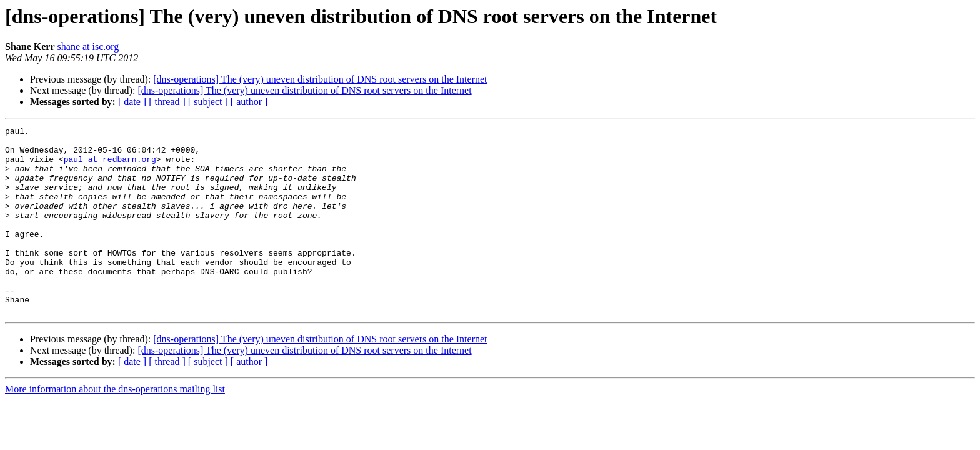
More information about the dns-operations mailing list (115, 427)
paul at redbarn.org (110, 166)
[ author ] (249, 102)
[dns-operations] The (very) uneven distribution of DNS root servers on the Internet (320, 79)
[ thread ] (167, 102)
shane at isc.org (88, 47)
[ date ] (132, 102)
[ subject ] (208, 102)
